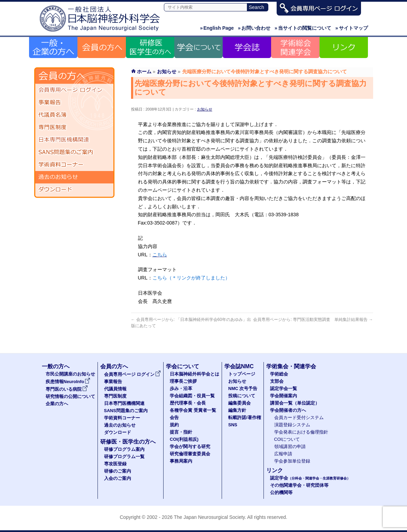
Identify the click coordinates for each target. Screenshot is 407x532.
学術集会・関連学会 (291, 366)
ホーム (144, 72)
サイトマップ (352, 28)
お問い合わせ (254, 28)
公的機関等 (281, 493)
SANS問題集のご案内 (74, 152)
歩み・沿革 (181, 389)
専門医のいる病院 (67, 389)
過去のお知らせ (74, 177)
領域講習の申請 (290, 447)
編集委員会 (239, 403)
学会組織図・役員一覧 (192, 396)
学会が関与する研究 (190, 447)
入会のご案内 (118, 478)
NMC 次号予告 (243, 389)
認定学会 (310, 478)
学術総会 (279, 374)
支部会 (277, 381)
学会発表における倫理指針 (301, 432)
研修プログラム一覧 (124, 457)
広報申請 (283, 454)
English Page (217, 28)
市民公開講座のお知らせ (70, 374)
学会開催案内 (284, 396)
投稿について (242, 396)
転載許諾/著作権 (245, 418)
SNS (233, 425)
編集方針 (237, 410)
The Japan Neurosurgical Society (209, 517)
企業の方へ (57, 404)
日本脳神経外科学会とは (195, 374)
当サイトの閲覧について (303, 28)
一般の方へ (56, 366)
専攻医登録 (115, 464)
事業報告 (74, 103)
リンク (275, 470)
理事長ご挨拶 (183, 381)
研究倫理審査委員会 (190, 454)
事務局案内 (181, 461)
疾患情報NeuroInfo (68, 382)
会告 (174, 418)
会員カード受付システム (299, 418)
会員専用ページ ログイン (74, 90)
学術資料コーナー (74, 165)
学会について (183, 366)
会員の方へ (114, 366)
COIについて (287, 439)
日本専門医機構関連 (74, 140)
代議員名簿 (74, 115)
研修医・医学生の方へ (128, 442)
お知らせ (205, 109)
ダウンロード (74, 190)
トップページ (242, 374)
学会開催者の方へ (288, 410)
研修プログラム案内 (124, 449)
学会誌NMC (239, 366)
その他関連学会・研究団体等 (299, 485)
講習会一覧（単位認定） (295, 403)
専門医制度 (74, 127)
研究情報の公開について (70, 397)
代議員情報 (115, 389)
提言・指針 (181, 432)
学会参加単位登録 (292, 461)
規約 (174, 425)
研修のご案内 (118, 471)
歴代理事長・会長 (188, 403)
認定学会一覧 (284, 389)
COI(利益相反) (184, 439)
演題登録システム (292, 425)
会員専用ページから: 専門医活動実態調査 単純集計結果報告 (313, 320)
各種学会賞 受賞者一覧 (193, 410)
